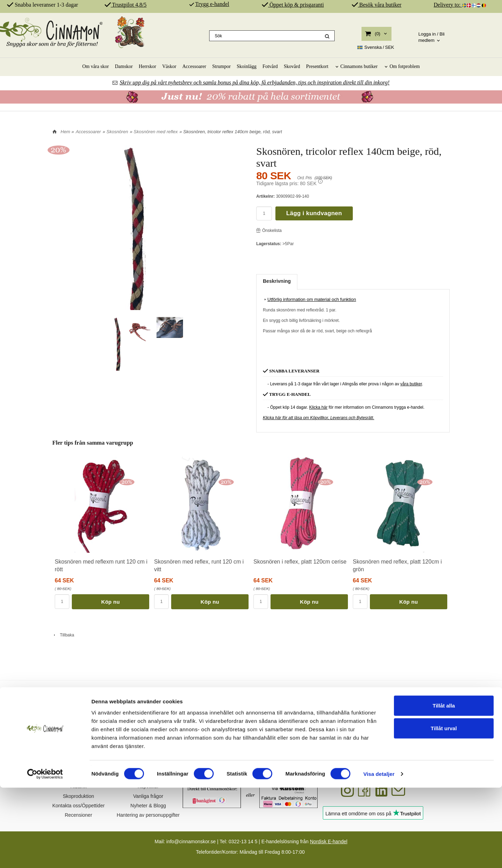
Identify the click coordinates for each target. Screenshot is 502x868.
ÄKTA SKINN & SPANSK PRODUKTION (303, 703)
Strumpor (222, 66)
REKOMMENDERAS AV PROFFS (408, 703)
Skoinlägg (247, 66)
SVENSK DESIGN (94, 703)
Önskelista (269, 231)
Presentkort (317, 66)
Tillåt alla (444, 786)
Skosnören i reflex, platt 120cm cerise (300, 562)
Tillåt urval (444, 809)
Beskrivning (277, 281)
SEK (376, 47)
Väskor (169, 66)
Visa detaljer (379, 854)
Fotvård (270, 66)
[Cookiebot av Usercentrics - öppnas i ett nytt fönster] (45, 854)
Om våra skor (96, 66)
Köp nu (110, 602)
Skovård (292, 66)
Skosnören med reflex (155, 132)
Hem (65, 132)
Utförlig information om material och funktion (309, 299)
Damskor (124, 66)
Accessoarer (194, 66)
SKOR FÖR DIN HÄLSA (199, 703)
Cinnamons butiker (359, 66)
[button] (320, 181)
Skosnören (117, 132)
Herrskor (147, 66)
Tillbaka (63, 635)
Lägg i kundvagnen (314, 213)
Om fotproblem (405, 66)
